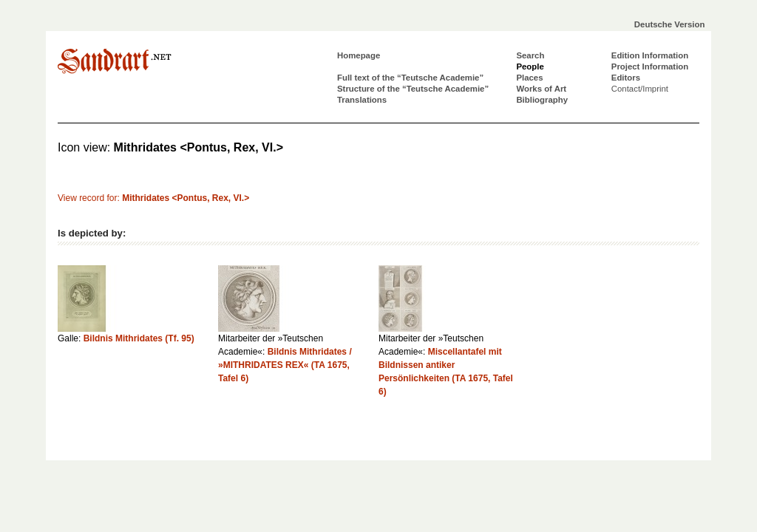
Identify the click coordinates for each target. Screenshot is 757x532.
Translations (362, 100)
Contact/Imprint (640, 89)
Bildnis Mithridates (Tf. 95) (139, 338)
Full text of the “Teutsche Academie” (410, 78)
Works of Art (541, 89)
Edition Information (650, 55)
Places (529, 78)
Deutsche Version (670, 24)
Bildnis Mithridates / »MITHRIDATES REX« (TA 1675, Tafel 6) (285, 365)
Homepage (359, 55)
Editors (626, 78)
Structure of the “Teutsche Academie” (413, 89)
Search (530, 55)
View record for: (153, 198)
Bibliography (542, 100)
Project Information (650, 66)
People (530, 66)
